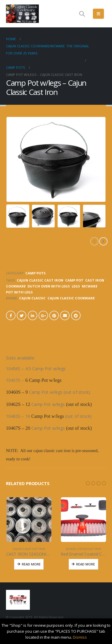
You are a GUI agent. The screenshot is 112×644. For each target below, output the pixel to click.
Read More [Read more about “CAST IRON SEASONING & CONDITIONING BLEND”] (31, 564)
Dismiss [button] (80, 637)
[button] (82, 483)
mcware (90, 286)
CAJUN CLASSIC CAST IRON (29, 549)
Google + (43, 315)
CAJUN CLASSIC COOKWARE (71, 298)
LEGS (76, 286)
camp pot (74, 280)
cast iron (95, 280)
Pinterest (54, 315)
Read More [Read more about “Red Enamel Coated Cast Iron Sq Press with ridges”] (86, 564)
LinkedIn (33, 315)
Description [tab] (29, 337)
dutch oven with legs (49, 286)
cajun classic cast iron (40, 280)
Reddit (76, 315)
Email (65, 315)
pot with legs (19, 292)
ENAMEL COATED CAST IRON (83, 549)
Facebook (11, 315)
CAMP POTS (36, 273)
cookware (16, 286)
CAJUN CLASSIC (32, 298)
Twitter (22, 315)
